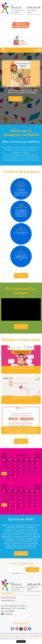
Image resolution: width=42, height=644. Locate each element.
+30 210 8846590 (8, 611)
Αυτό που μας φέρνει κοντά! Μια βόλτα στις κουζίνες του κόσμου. (23, 91)
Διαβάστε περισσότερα (34, 638)
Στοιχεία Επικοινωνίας (9, 598)
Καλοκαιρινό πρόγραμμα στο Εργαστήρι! (21, 368)
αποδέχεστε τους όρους (25, 573)
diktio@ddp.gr (7, 614)
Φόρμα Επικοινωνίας (8, 600)
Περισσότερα (15, 99)
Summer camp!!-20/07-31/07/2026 (21, 398)
